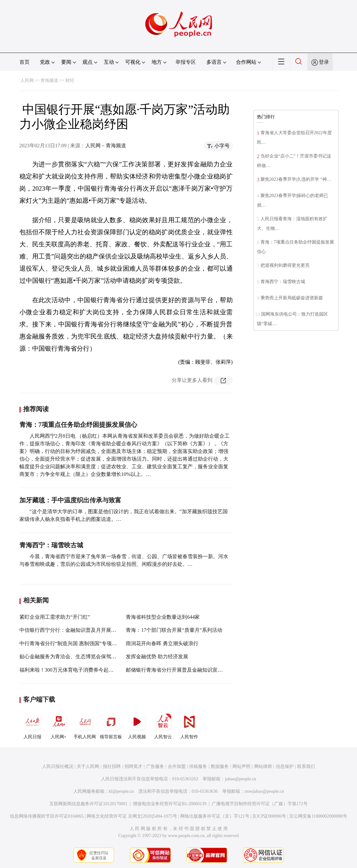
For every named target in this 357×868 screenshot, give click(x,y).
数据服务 (220, 766)
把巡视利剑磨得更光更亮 (285, 265)
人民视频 (137, 725)
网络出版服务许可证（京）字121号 (215, 816)
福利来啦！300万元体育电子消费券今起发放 (69, 670)
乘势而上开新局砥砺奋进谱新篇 (292, 298)
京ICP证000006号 (269, 816)
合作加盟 (177, 766)
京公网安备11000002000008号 (318, 816)
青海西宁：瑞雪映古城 (51, 545)
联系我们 (306, 766)
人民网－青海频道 (106, 146)
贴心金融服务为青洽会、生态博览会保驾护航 (70, 656)
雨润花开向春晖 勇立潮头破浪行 (162, 643)
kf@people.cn (121, 791)
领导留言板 (111, 725)
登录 (324, 62)
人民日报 (32, 725)
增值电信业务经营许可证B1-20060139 (170, 804)
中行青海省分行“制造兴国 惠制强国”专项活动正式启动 (81, 643)
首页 (25, 62)
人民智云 (163, 725)
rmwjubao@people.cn (264, 791)
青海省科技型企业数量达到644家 (163, 617)
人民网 (27, 80)
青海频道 (49, 80)
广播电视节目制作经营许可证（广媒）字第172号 (260, 804)
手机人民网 (85, 725)
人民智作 (189, 725)
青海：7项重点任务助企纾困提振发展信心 (78, 425)
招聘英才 (133, 766)
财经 (70, 80)
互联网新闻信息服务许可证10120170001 (88, 804)
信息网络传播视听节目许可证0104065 (47, 816)
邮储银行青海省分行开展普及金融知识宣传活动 (179, 670)
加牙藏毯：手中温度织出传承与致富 (70, 500)
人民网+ (59, 725)
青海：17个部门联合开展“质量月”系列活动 (174, 630)
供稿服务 (198, 766)
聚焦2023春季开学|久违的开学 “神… (296, 179)
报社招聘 (112, 766)
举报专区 (186, 62)
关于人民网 (88, 766)
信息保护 (285, 766)
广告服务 (155, 766)
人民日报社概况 (58, 766)
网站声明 (241, 766)
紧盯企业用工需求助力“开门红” (55, 617)
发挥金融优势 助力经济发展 (157, 656)
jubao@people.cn (240, 779)
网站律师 (263, 766)
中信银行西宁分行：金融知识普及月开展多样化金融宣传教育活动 (93, 630)
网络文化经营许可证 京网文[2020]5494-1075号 (132, 816)
